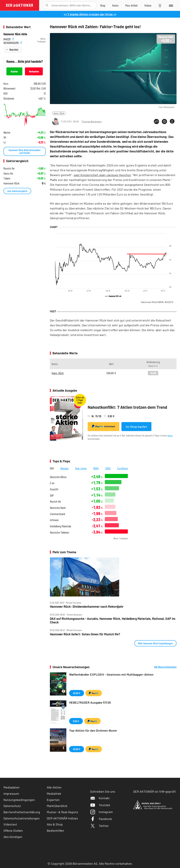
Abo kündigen (13, 837)
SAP (52, 495)
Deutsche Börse (58, 477)
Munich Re (55, 501)
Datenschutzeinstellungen (22, 818)
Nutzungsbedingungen (19, 800)
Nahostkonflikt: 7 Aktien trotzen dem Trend (127, 407)
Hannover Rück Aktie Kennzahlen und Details (25, 151)
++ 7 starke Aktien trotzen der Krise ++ (90, 14)
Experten (53, 800)
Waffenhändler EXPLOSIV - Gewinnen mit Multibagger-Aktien (111, 674)
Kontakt (100, 798)
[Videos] (148, 5)
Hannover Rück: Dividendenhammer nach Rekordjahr (87, 607)
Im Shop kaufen (136, 427)
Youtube (100, 805)
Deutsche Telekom (60, 532)
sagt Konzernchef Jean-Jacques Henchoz (102, 175)
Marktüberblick (57, 806)
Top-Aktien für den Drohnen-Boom (93, 730)
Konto (170, 435)
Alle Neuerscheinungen (165, 667)
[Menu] (171, 5)
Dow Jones (81, 468)
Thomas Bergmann (92, 121)
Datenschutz (12, 806)
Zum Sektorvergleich (17, 191)
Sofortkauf (104, 426)
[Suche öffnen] (47, 5)
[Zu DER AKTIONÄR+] (131, 5)
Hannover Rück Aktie (15, 34)
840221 (9, 39)
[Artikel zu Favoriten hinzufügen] (172, 121)
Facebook (101, 819)
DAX (52, 468)
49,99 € (77, 693)
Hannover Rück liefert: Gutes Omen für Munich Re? (85, 634)
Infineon (54, 520)
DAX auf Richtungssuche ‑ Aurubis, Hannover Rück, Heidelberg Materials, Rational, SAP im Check (113, 620)
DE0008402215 (13, 42)
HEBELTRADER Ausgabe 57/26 (90, 702)
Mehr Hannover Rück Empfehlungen (155, 643)
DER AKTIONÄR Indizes (62, 818)
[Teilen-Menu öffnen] (156, 122)
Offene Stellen (13, 830)
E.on (52, 483)
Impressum (11, 794)
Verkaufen (34, 71)
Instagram (101, 812)
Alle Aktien (54, 787)
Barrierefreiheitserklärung (22, 812)
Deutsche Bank (58, 508)
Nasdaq (64, 468)
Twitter (99, 826)
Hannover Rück (157, 302)
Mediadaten (12, 787)
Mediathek (54, 794)
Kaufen (14, 71)
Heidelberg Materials (61, 526)
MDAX (96, 468)
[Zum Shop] (103, 5)
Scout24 (54, 489)
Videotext (10, 824)
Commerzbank (58, 514)
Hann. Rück (59, 113)
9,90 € (76, 721)
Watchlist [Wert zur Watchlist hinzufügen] (14, 50)
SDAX (108, 468)
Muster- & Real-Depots (62, 812)
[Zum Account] (115, 5)
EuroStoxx (123, 468)
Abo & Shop (55, 824)
